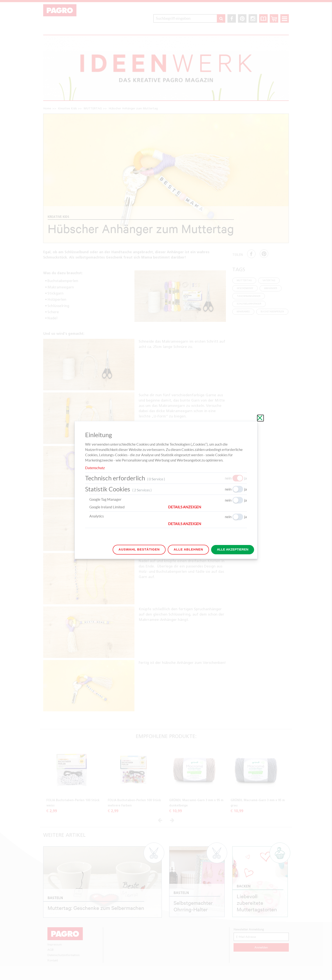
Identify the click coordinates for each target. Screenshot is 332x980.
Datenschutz (95, 468)
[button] (207, 507)
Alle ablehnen (188, 549)
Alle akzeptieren (233, 549)
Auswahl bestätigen (139, 549)
